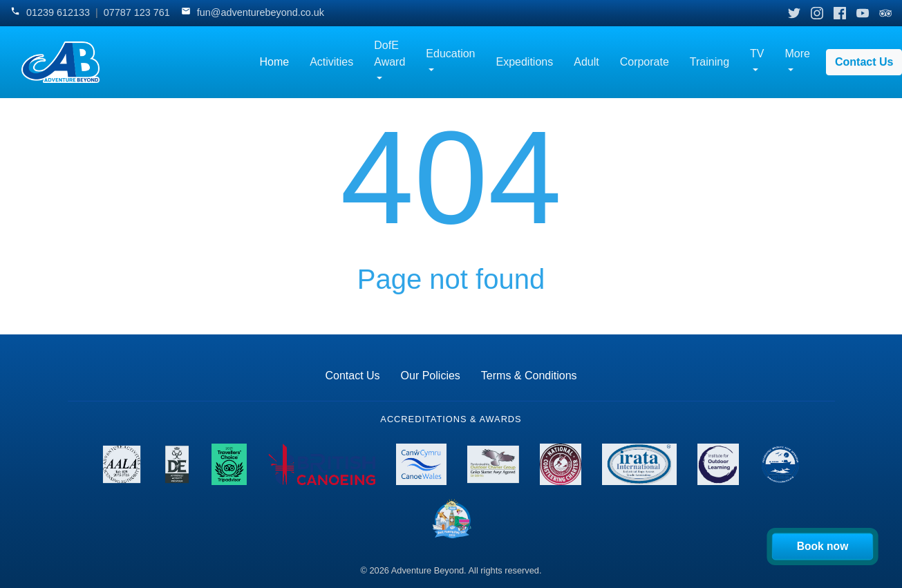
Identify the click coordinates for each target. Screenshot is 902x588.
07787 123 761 (137, 12)
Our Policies (431, 376)
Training (710, 62)
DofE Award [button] (389, 54)
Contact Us (352, 376)
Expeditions (525, 62)
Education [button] (450, 54)
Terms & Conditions (529, 376)
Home (274, 62)
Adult (586, 62)
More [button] (798, 54)
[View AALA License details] (122, 464)
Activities (331, 62)
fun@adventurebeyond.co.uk (261, 12)
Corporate (645, 62)
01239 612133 (58, 12)
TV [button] (757, 54)
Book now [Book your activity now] (823, 546)
